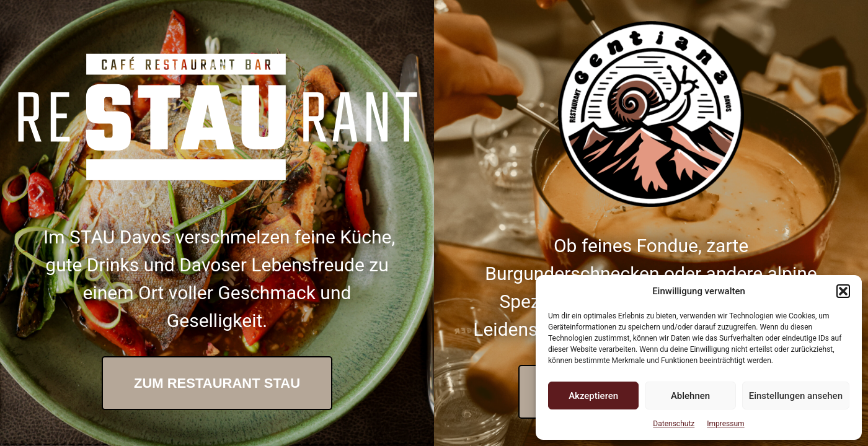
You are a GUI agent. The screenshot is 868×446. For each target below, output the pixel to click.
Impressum (725, 424)
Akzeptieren (593, 396)
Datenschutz (674, 424)
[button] (843, 291)
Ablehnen (690, 396)
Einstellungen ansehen (796, 396)
